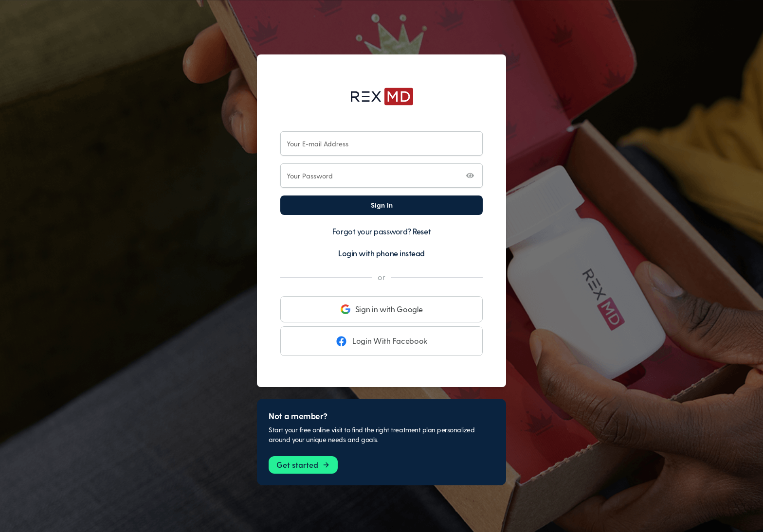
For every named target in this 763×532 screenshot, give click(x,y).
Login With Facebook (381, 341)
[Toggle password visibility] (470, 176)
